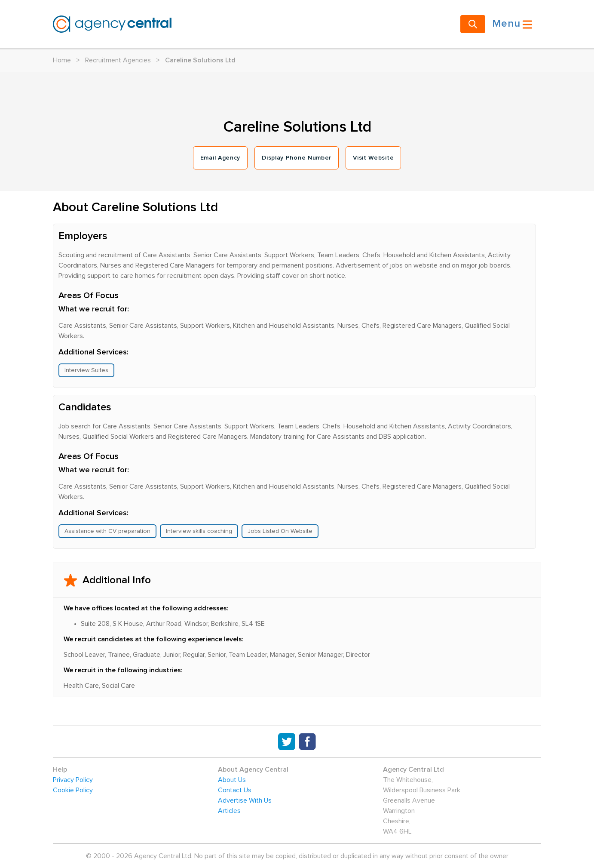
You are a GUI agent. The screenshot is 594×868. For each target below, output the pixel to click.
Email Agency (220, 158)
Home (62, 60)
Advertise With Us (245, 800)
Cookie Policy (73, 790)
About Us (232, 780)
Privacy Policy (73, 780)
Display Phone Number (297, 158)
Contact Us (235, 790)
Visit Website (373, 158)
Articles (229, 811)
